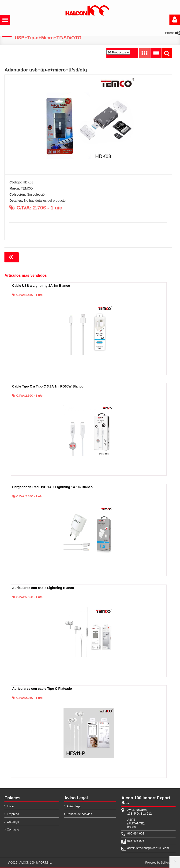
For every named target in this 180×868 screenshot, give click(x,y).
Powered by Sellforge (159, 863)
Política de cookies (79, 814)
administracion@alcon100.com (140, 848)
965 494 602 (136, 833)
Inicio (10, 806)
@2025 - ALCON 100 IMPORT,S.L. (30, 863)
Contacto (13, 829)
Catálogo (13, 822)
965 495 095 (136, 841)
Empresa (13, 814)
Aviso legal (74, 806)
